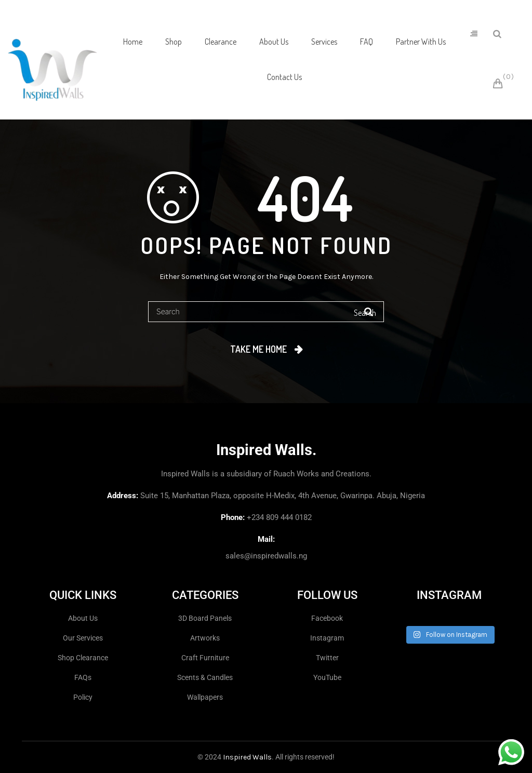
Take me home (258, 349)
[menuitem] (133, 42)
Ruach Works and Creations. (322, 474)
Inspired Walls (247, 757)
